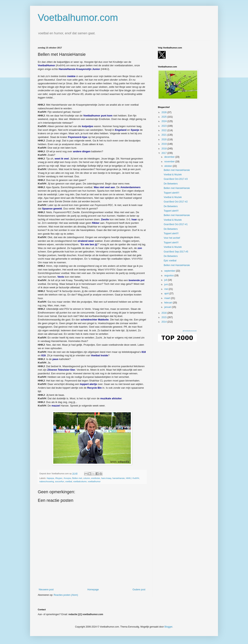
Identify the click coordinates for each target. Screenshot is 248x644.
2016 (164, 313)
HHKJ (129, 478)
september (170, 271)
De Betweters (171, 184)
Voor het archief (172, 238)
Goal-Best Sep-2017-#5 (176, 252)
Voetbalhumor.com (78, 18)
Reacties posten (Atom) (66, 595)
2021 (164, 135)
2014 (164, 322)
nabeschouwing (47, 481)
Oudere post (139, 590)
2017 (164, 153)
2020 (164, 139)
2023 (164, 126)
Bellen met (77, 478)
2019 (164, 144)
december (170, 157)
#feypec (59, 478)
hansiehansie (119, 478)
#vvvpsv (67, 478)
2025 (164, 117)
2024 (164, 121)
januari (168, 307)
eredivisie (96, 478)
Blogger (168, 627)
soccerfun (60, 481)
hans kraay (106, 478)
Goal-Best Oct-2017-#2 (176, 202)
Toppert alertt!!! (171, 193)
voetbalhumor (94, 481)
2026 (164, 112)
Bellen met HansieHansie (177, 170)
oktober (168, 166)
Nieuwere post (46, 590)
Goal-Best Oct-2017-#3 (176, 179)
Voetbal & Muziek (173, 175)
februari (169, 303)
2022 (164, 130)
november (170, 162)
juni (166, 284)
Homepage (93, 590)
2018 (164, 149)
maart (168, 298)
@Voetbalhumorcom (190, 331)
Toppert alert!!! (171, 211)
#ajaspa (50, 478)
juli (166, 280)
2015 (164, 317)
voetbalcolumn (80, 481)
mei (167, 289)
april (167, 294)
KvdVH (136, 478)
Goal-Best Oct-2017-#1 (176, 224)
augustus (169, 276)
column (87, 478)
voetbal (69, 481)
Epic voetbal (170, 261)
